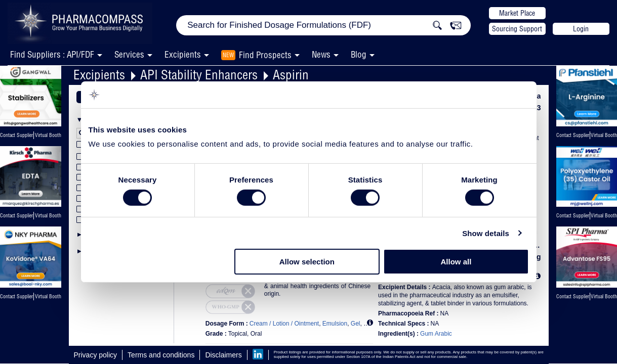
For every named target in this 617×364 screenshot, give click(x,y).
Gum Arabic (436, 334)
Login (581, 29)
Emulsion (335, 324)
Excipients (99, 75)
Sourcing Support (517, 29)
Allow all (456, 262)
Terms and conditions (161, 355)
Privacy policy (96, 355)
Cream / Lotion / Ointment (284, 324)
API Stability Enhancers (199, 75)
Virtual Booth (48, 216)
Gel (356, 324)
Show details (486, 233)
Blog (359, 54)
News (321, 54)
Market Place (517, 13)
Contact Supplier (16, 135)
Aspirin (291, 75)
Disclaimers (223, 355)
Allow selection (307, 262)
